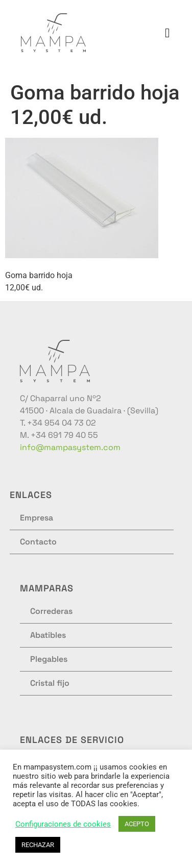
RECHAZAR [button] (38, 845)
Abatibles (48, 635)
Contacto (38, 542)
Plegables (49, 659)
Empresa (37, 518)
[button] (167, 33)
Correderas (51, 611)
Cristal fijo (50, 683)
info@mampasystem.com (70, 447)
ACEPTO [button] (137, 824)
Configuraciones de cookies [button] (63, 824)
